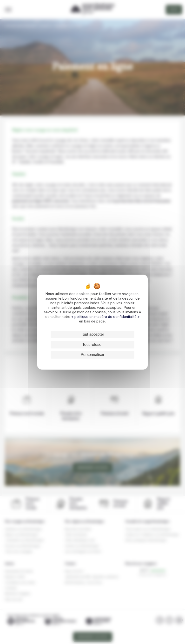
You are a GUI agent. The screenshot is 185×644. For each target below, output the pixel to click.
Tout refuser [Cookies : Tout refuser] (92, 345)
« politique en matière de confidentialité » (106, 317)
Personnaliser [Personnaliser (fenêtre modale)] (92, 355)
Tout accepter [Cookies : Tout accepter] (92, 334)
